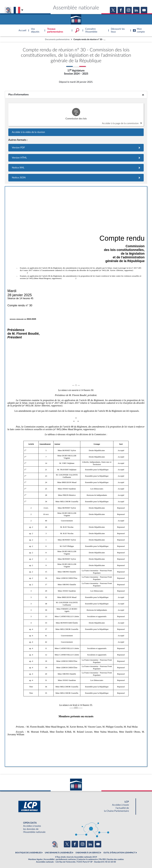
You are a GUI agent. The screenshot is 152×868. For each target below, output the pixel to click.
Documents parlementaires (57, 39)
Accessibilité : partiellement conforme (60, 859)
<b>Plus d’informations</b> (76, 95)
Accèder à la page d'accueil (76, 18)
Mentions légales (35, 859)
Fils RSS (102, 859)
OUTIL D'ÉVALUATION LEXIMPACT (119, 853)
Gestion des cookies (115, 859)
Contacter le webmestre (88, 859)
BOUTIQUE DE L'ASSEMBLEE (28, 853)
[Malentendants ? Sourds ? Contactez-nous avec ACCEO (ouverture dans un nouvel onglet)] (54, 844)
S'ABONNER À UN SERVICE (88, 853)
